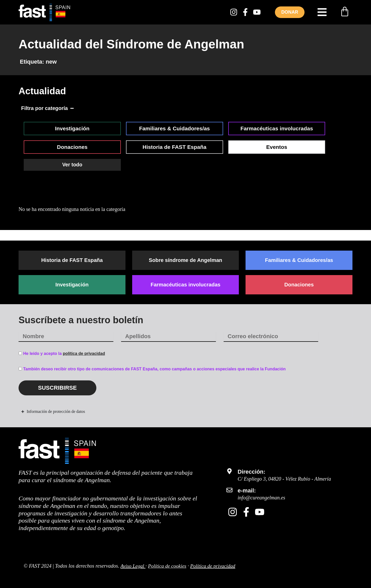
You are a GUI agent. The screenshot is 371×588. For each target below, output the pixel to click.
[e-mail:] (229, 490)
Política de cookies (168, 566)
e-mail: (247, 491)
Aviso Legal (132, 566)
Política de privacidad (214, 566)
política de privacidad (84, 354)
